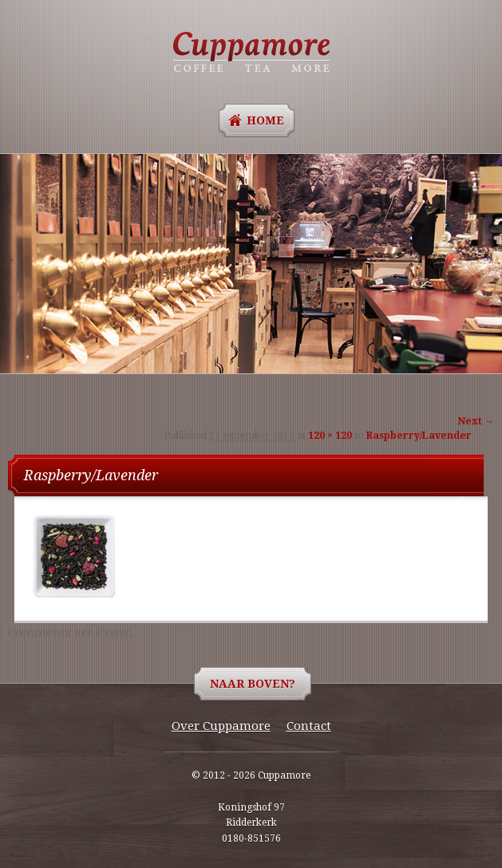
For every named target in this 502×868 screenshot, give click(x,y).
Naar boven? (253, 684)
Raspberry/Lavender (419, 436)
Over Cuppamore (221, 726)
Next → (476, 421)
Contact (309, 726)
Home (265, 120)
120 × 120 (330, 436)
